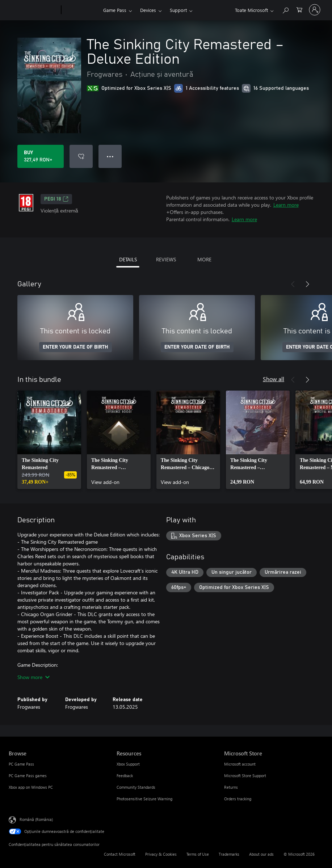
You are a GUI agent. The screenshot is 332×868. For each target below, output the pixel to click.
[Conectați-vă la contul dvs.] (315, 10)
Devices (148, 10)
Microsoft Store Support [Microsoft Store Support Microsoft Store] (245, 776)
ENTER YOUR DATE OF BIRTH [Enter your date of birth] (75, 347)
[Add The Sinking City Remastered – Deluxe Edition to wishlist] (81, 156)
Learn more (286, 205)
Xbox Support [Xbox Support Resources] (128, 764)
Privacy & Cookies (161, 854)
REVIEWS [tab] (166, 259)
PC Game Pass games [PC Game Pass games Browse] (28, 776)
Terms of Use (198, 854)
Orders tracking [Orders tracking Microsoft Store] (238, 799)
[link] (49, 440)
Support (178, 10)
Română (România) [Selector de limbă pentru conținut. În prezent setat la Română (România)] (36, 819)
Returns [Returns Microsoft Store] (231, 787)
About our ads (261, 854)
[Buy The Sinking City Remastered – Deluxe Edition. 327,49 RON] (41, 156)
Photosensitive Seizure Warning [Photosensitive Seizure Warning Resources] (144, 799)
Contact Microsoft (120, 854)
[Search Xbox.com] (285, 9)
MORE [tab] (204, 259)
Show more (33, 677)
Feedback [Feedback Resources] (125, 776)
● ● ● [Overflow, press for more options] (110, 156)
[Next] (307, 284)
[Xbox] (81, 10)
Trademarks (229, 854)
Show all (274, 379)
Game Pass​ (115, 10)
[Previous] (293, 284)
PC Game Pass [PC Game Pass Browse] (21, 764)
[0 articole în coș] (299, 9)
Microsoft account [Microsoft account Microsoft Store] (240, 764)
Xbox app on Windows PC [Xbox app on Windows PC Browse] (31, 787)
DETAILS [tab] (128, 259)
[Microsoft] (33, 10)
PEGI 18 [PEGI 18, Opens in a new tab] (56, 199)
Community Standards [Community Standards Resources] (136, 787)
